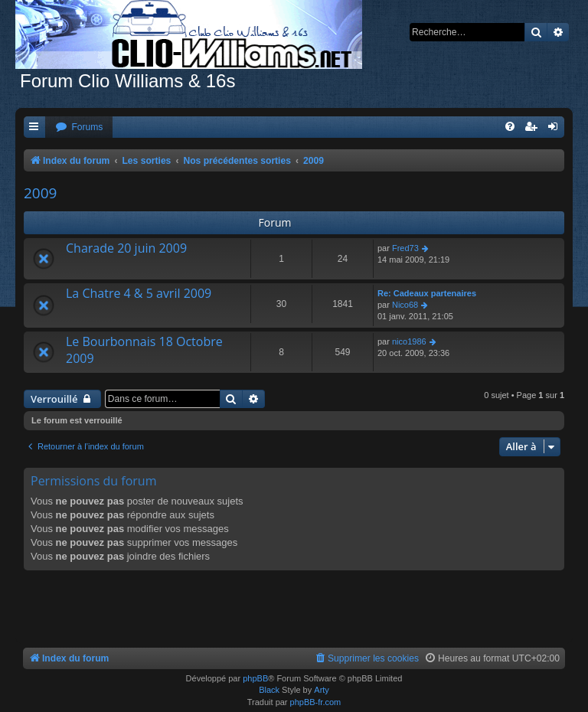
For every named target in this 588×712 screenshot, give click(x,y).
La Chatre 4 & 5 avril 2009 (139, 293)
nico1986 (409, 341)
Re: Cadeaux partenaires (427, 293)
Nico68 (405, 305)
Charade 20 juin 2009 (126, 248)
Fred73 (405, 248)
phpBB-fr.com (316, 702)
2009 (40, 193)
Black (269, 690)
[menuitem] (79, 127)
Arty (322, 690)
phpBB (255, 678)
